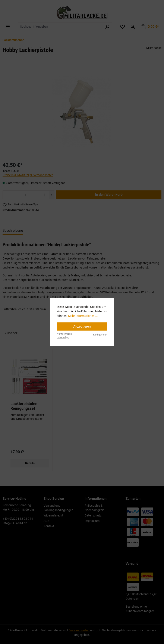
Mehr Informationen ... (83, 316)
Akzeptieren (82, 326)
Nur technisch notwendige (64, 336)
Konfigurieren (100, 335)
